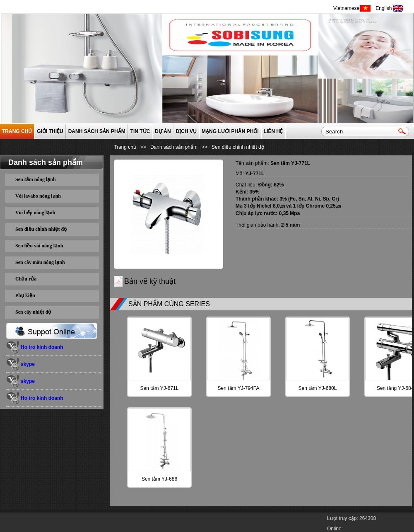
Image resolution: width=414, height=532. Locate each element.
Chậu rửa (26, 279)
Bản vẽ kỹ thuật (150, 281)
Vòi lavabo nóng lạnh (38, 196)
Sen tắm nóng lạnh (36, 179)
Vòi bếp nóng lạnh (35, 213)
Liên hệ (273, 131)
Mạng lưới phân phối (230, 131)
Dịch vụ (186, 131)
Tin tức (140, 131)
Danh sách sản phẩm (97, 131)
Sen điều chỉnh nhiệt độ (41, 229)
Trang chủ (17, 131)
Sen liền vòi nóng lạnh (39, 246)
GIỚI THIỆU (50, 131)
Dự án (163, 131)
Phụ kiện (25, 295)
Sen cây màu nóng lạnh (40, 262)
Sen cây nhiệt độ (33, 312)
